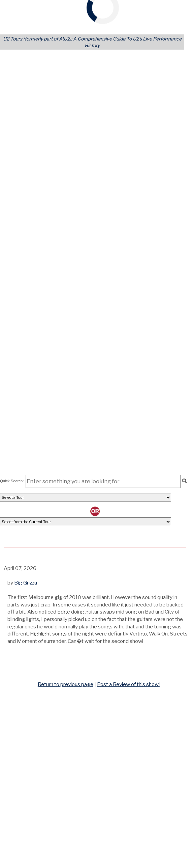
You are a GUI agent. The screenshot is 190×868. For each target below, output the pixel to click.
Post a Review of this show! (128, 684)
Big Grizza (26, 583)
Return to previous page (66, 684)
